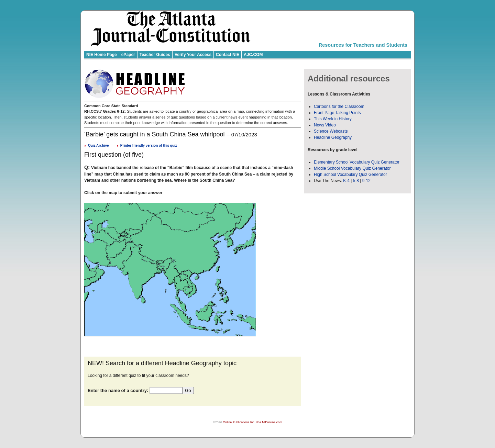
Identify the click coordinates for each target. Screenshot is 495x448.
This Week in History (333, 119)
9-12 (366, 181)
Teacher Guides (155, 55)
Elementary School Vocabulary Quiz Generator (357, 162)
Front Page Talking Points (337, 113)
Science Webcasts (331, 131)
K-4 (346, 181)
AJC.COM (253, 55)
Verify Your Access (193, 55)
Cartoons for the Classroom (339, 107)
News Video (325, 125)
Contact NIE (228, 55)
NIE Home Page (102, 55)
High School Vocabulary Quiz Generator (350, 175)
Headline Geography (333, 137)
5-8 (357, 181)
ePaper (128, 55)
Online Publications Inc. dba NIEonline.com (252, 422)
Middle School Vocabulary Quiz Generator (352, 168)
